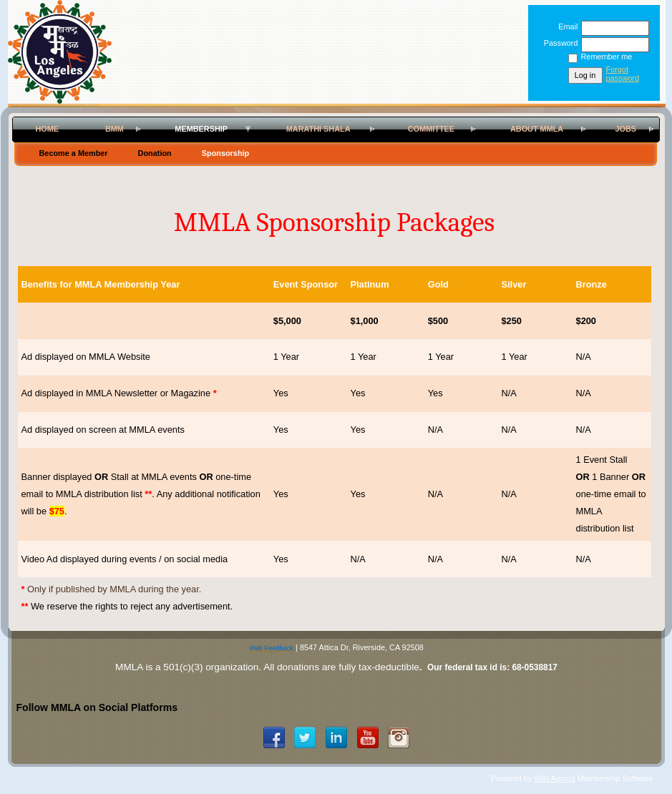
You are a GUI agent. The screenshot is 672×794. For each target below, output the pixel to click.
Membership (201, 129)
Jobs (625, 129)
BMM (115, 129)
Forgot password (623, 74)
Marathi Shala (318, 129)
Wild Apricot (554, 778)
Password (558, 43)
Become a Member (74, 153)
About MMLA (537, 129)
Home (47, 129)
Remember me (607, 57)
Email (565, 26)
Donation (155, 153)
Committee (431, 129)
